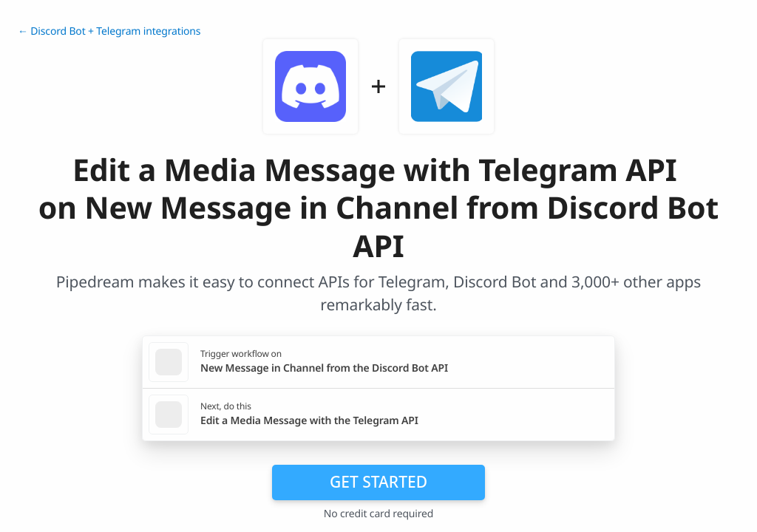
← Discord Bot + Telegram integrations (109, 31)
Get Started (378, 482)
